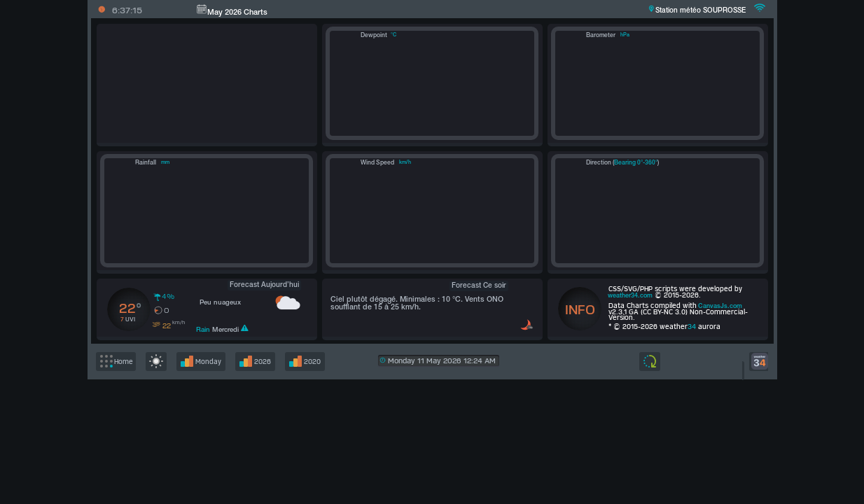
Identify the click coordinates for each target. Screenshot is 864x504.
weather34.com (630, 296)
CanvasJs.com (720, 307)
